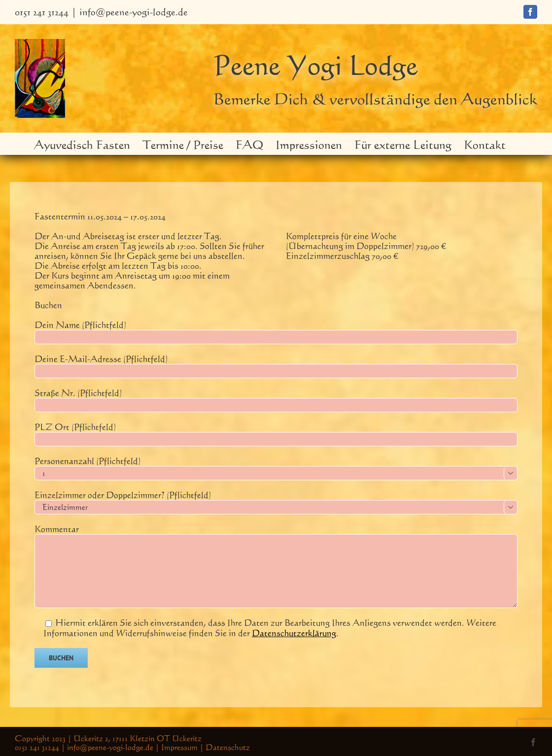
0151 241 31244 (42, 12)
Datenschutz (228, 747)
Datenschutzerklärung (294, 633)
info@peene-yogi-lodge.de (134, 12)
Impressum (179, 747)
